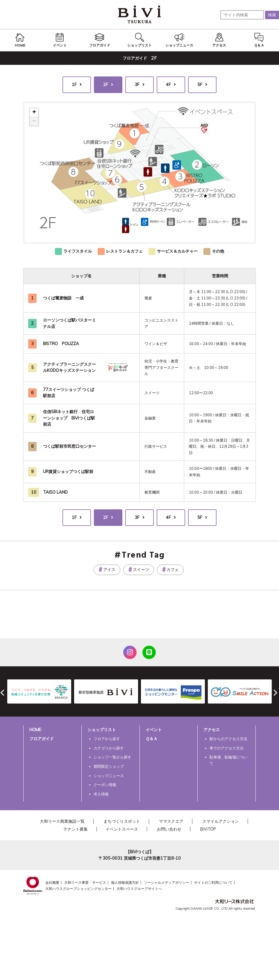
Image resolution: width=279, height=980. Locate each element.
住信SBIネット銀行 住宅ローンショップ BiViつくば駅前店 (69, 418)
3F (137, 85)
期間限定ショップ (109, 766)
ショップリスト (102, 730)
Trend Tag (143, 556)
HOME (35, 730)
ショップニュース (109, 776)
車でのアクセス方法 (227, 748)
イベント (154, 730)
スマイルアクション (221, 821)
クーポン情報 (105, 785)
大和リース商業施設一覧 (62, 821)
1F (74, 85)
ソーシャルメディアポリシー (167, 882)
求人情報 (101, 794)
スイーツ (141, 570)
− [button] (34, 122)
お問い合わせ (169, 829)
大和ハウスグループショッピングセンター (78, 889)
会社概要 (52, 882)
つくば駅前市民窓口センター (69, 446)
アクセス (212, 730)
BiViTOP (208, 829)
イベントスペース (122, 829)
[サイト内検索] (242, 15)
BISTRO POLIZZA (61, 344)
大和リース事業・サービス (85, 882)
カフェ (173, 570)
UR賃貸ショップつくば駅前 (68, 472)
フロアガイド (42, 739)
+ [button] (34, 113)
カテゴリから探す (109, 748)
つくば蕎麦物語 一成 (63, 298)
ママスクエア (171, 821)
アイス (109, 570)
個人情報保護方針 (125, 882)
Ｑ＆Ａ (152, 739)
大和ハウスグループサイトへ (139, 889)
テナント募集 (76, 829)
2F (106, 85)
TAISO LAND (55, 492)
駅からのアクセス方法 (228, 739)
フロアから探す (107, 739)
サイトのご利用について (213, 882)
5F (200, 85)
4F (168, 85)
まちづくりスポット (122, 821)
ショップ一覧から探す (112, 757)
